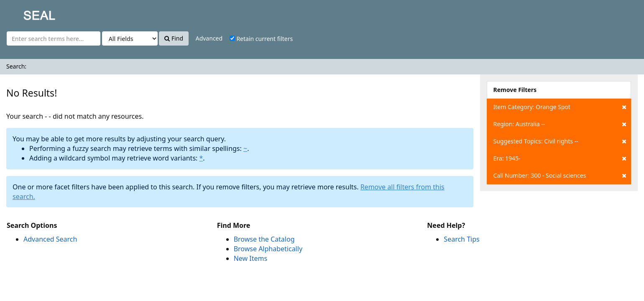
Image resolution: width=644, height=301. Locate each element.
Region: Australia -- (560, 124)
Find (174, 38)
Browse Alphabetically (268, 249)
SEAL (23, 13)
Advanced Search (50, 239)
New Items (250, 258)
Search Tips (461, 239)
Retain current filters (261, 39)
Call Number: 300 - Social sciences (560, 176)
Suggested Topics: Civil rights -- (560, 141)
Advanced (209, 38)
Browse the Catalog (264, 239)
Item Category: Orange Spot (560, 107)
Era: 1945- (560, 158)
